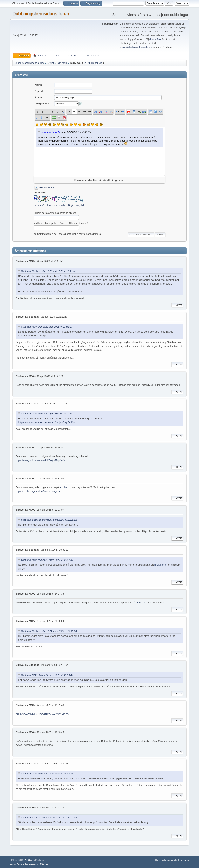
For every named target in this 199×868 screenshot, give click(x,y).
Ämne (38, 97)
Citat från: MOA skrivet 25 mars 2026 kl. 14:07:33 (47, 560)
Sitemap (44, 864)
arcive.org (160, 565)
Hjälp (158, 860)
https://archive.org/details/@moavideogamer (39, 491)
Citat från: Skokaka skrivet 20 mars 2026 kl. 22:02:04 (49, 818)
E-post (39, 91)
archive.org (65, 487)
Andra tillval (47, 187)
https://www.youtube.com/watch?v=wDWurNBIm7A (42, 714)
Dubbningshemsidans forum (41, 14)
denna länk (155, 39)
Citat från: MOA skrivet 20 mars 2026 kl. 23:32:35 (47, 774)
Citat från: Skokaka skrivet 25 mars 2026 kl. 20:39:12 (49, 520)
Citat (177, 305)
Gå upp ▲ (184, 860)
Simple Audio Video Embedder (24, 864)
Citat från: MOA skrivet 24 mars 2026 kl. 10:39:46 (47, 675)
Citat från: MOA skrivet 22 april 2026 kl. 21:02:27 (47, 327)
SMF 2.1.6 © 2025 (18, 860)
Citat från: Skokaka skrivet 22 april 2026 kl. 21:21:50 (48, 271)
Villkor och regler (170, 860)
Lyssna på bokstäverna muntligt (50, 205)
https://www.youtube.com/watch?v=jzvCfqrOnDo (46, 422)
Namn (38, 85)
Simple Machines (36, 860)
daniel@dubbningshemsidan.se (136, 47)
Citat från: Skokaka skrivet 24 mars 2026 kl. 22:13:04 (49, 631)
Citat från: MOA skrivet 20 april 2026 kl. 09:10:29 (47, 414)
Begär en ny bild (77, 205)
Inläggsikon (42, 104)
